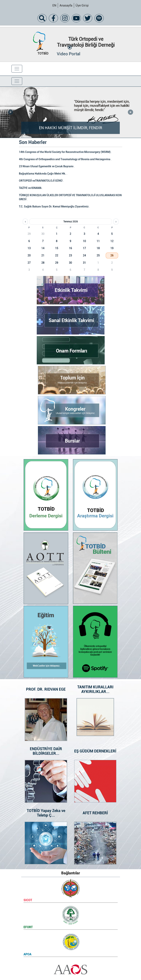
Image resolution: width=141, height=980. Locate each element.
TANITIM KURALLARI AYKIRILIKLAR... (95, 689)
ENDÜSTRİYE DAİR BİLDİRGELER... (46, 751)
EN (54, 5)
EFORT (28, 927)
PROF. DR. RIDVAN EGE (46, 689)
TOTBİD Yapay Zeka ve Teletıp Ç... (46, 813)
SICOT (28, 900)
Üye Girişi (82, 5)
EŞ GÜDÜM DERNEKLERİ (95, 751)
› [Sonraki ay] (116, 222)
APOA (27, 954)
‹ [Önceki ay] (25, 222)
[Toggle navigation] (17, 69)
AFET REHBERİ (95, 813)
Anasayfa (66, 5)
